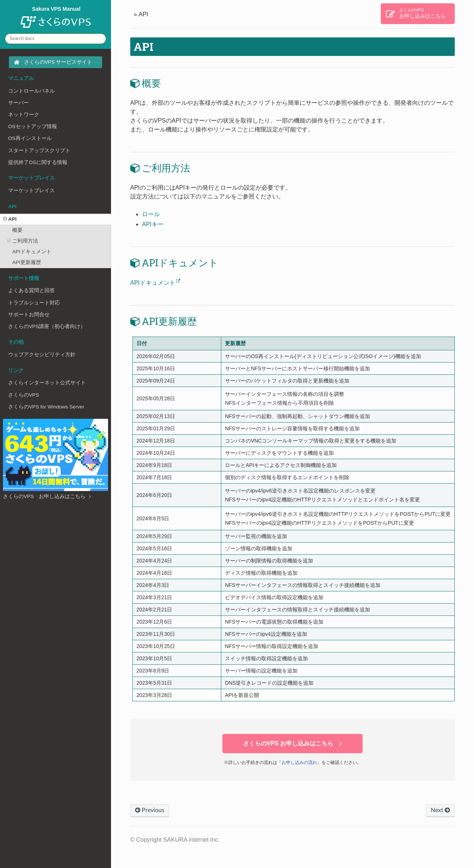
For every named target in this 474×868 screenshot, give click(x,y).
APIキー (153, 224)
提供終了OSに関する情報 (38, 162)
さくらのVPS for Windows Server (46, 407)
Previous (150, 810)
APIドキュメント (32, 252)
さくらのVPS (23, 395)
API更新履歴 (27, 262)
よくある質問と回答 (31, 291)
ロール (151, 214)
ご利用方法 (23, 241)
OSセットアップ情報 (33, 126)
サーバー (19, 103)
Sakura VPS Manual (56, 18)
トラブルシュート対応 (34, 303)
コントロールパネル (31, 91)
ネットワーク (24, 115)
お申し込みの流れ (299, 762)
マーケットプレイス (31, 191)
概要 (17, 230)
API (10, 219)
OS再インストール (30, 138)
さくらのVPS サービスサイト (58, 62)
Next (440, 810)
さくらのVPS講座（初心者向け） (47, 326)
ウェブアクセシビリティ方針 (42, 355)
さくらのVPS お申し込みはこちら (47, 496)
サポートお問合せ (29, 315)
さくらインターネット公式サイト (47, 383)
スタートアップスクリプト (39, 151)
